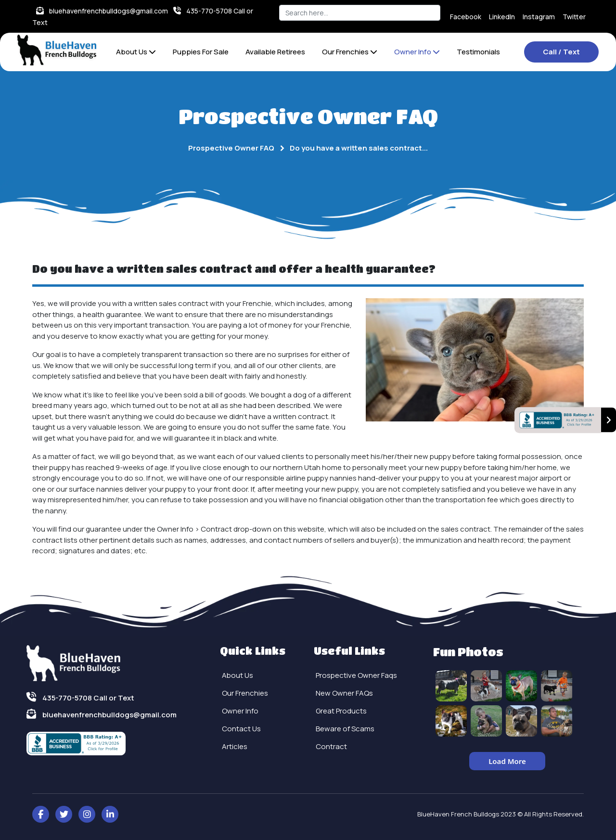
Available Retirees (275, 52)
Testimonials (478, 52)
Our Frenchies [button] (350, 52)
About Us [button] (136, 52)
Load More (507, 761)
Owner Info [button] (417, 52)
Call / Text (561, 52)
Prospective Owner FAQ (231, 148)
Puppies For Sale (201, 52)
